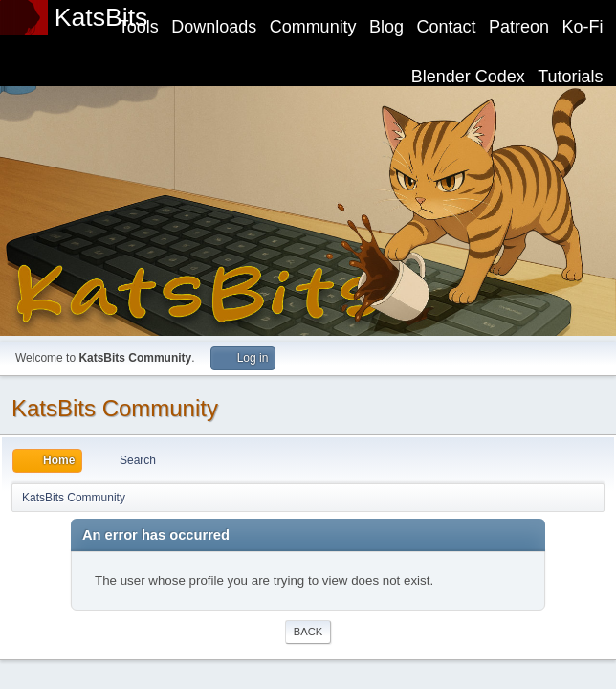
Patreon (519, 27)
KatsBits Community (115, 408)
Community (313, 27)
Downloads (214, 27)
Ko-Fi (583, 27)
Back (308, 632)
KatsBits (101, 17)
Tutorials (570, 77)
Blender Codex (468, 77)
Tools (139, 27)
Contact (447, 27)
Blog (386, 27)
